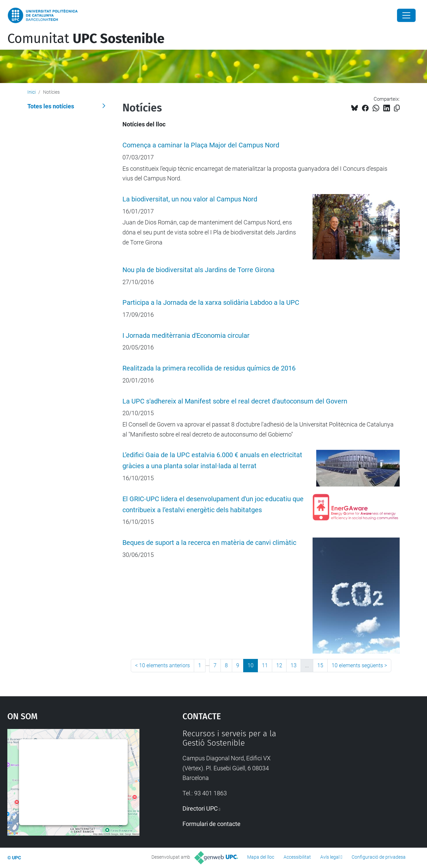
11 (265, 665)
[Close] (406, 15)
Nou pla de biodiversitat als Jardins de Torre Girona (198, 270)
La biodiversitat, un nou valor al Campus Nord (190, 199)
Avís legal (330, 857)
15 (320, 665)
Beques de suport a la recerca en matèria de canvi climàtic (209, 543)
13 (294, 665)
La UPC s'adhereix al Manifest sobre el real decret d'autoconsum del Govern (235, 401)
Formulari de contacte (211, 824)
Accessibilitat (297, 857)
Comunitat (86, 39)
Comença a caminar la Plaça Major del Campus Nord (201, 145)
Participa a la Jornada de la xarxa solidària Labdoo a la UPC (211, 303)
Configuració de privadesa (379, 857)
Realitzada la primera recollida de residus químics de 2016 (209, 368)
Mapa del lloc (261, 857)
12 (279, 665)
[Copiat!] (397, 108)
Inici (32, 92)
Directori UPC (200, 808)
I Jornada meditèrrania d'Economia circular (186, 336)
